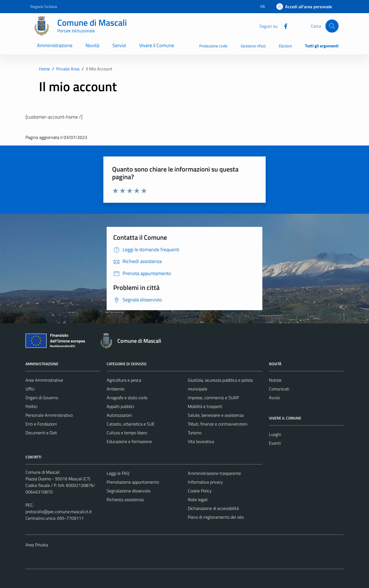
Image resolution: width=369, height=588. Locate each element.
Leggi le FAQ (118, 473)
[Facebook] (283, 26)
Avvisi (274, 398)
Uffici (30, 389)
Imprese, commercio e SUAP (213, 398)
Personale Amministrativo (49, 415)
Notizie (275, 380)
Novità (92, 45)
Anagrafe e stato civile (127, 398)
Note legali (198, 499)
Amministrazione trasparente (214, 473)
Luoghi (275, 434)
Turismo (195, 433)
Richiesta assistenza (125, 499)
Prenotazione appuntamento (133, 482)
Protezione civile (213, 46)
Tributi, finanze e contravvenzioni (218, 424)
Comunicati (279, 389)
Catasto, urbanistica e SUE (131, 424)
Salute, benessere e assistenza (216, 415)
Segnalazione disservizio (129, 491)
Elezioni (285, 46)
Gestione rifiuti (253, 46)
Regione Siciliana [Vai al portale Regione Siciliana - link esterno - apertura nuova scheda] (44, 6)
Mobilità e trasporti (205, 406)
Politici (31, 406)
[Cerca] (332, 26)
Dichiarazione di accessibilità (213, 508)
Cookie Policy (200, 491)
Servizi (119, 45)
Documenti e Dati (41, 433)
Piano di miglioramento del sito (216, 517)
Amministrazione (55, 45)
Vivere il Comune (157, 45)
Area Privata (37, 545)
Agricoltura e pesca (124, 380)
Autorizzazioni (119, 415)
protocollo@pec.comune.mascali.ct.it (59, 512)
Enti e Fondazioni (41, 424)
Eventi (275, 443)
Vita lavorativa (201, 441)
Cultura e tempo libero (127, 433)
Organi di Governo (42, 398)
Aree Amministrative (44, 380)
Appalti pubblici (120, 406)
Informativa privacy (205, 482)
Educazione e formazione (129, 441)
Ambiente (116, 389)
